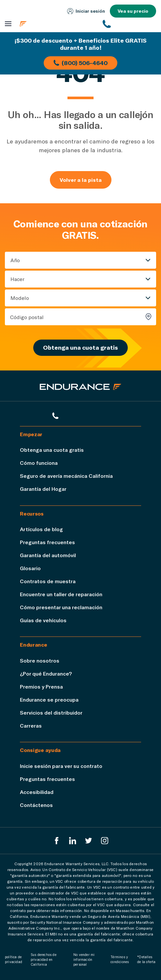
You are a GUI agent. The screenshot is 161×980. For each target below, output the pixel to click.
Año (15, 260)
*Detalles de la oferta (146, 959)
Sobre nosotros (40, 660)
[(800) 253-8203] (130, 24)
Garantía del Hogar (43, 489)
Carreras (31, 725)
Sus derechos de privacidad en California (44, 960)
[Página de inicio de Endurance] (57, 24)
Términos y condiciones (120, 959)
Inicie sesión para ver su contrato (61, 766)
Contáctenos (36, 805)
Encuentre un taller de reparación (61, 594)
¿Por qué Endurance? (46, 673)
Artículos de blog (41, 529)
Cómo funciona (39, 463)
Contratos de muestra (48, 581)
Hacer (17, 279)
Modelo (20, 298)
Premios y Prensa (41, 686)
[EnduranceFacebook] (57, 841)
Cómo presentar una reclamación (61, 607)
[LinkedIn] (73, 841)
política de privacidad (14, 959)
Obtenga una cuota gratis (80, 347)
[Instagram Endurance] (105, 841)
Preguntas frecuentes (47, 542)
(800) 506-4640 (81, 63)
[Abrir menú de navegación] (8, 24)
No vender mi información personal (84, 960)
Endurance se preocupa (49, 699)
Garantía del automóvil (48, 555)
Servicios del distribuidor (51, 712)
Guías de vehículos (43, 620)
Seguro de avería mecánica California (66, 476)
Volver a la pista (81, 180)
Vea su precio (133, 11)
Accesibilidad (37, 792)
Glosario (30, 568)
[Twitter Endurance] (89, 841)
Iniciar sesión (86, 11)
